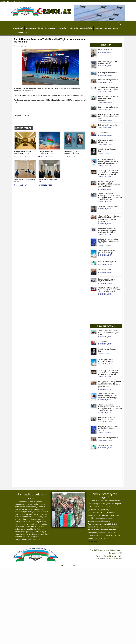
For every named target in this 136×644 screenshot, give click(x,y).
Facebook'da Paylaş (21, 115)
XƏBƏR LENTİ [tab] (106, 45)
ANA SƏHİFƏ (18, 28)
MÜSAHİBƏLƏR (86, 28)
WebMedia (103, 559)
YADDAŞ (108, 28)
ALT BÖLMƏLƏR (22, 33)
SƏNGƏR (64, 28)
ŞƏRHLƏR (74, 28)
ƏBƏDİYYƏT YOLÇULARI (48, 28)
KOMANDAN (31, 28)
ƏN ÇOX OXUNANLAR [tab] (106, 326)
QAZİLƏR (98, 28)
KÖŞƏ (115, 28)
